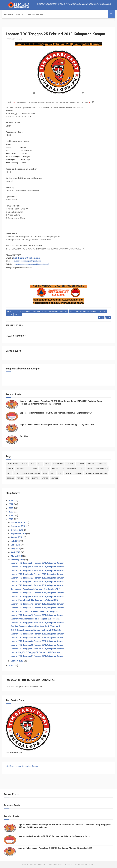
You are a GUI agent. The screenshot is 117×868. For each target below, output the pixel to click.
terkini (10, 314)
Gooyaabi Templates (86, 865)
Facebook (102, 464)
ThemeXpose (37, 865)
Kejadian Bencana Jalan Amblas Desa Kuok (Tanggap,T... (36, 626)
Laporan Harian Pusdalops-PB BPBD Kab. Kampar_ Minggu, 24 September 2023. (56, 413)
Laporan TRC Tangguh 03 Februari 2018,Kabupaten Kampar (37, 645)
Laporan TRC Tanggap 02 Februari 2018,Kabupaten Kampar (37, 649)
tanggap (78, 473)
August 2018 (17, 537)
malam (90, 468)
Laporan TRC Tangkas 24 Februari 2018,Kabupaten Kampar (37, 574)
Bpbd (16, 311)
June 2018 (16, 545)
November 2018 (18, 526)
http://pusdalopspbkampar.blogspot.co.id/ (31, 264)
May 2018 (16, 548)
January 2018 (17, 661)
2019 (11, 515)
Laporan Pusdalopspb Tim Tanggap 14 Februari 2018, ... (36, 600)
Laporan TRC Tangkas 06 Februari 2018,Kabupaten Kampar (37, 634)
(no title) (24, 436)
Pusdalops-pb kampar (58, 311)
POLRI (16, 473)
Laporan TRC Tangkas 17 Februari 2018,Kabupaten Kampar (37, 593)
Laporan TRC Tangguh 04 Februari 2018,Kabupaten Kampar (37, 641)
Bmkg (9, 311)
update (18, 314)
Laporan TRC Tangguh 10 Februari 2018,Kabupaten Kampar (37, 615)
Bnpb (40, 464)
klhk (82, 468)
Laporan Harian (35, 14)
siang (52, 473)
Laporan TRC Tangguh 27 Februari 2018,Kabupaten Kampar (37, 563)
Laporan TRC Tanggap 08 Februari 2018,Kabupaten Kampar (37, 622)
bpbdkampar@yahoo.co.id (27, 258)
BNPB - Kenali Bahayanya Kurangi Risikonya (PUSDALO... (36, 630)
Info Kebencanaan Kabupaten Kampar (22, 766)
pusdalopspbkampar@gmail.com (28, 261)
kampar (55, 468)
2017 (11, 665)
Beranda (8, 14)
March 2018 (17, 556)
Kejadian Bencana (40, 311)
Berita (20, 14)
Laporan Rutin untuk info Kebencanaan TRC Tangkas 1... (36, 611)
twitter (35, 478)
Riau (71, 311)
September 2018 (19, 533)
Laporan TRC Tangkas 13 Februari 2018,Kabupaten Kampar (37, 604)
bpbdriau (70, 464)
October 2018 (17, 530)
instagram (44, 468)
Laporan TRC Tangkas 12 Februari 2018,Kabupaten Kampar (37, 608)
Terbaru (103, 311)
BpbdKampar (25, 311)
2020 (11, 512)
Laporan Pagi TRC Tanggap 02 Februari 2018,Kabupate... (36, 652)
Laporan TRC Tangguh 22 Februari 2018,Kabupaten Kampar (37, 582)
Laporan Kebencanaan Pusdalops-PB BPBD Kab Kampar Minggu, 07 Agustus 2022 (57, 424)
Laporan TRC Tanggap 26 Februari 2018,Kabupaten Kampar (37, 567)
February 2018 (18, 560)
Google (10, 468)
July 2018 (15, 541)
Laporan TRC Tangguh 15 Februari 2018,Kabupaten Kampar (37, 596)
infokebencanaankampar (27, 468)
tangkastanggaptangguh (86, 311)
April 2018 (16, 552)
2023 (11, 500)
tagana (68, 473)
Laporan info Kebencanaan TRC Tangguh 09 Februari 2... (36, 619)
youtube (55, 478)
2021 (11, 508)
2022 (11, 504)
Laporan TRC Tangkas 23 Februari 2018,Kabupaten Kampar (37, 578)
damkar (81, 464)
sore (60, 473)
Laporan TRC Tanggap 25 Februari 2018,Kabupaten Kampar (37, 570)
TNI (27, 478)
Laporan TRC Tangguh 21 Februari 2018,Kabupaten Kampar (37, 585)
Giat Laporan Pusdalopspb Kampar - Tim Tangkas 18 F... (36, 589)
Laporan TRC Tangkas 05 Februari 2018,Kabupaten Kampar (37, 637)
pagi (9, 473)
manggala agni (102, 468)
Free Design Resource (53, 865)
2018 (11, 519)
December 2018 (18, 522)
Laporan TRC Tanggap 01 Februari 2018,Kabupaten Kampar (37, 656)
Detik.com (91, 464)
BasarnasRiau (13, 464)
